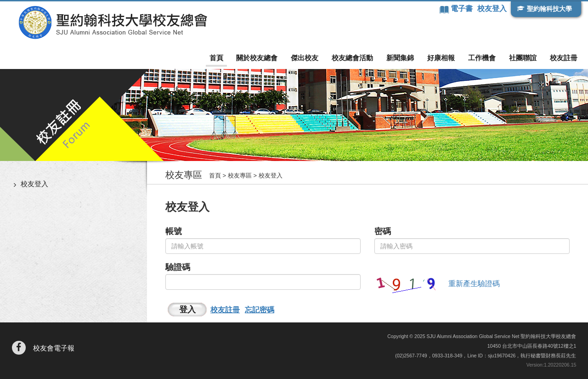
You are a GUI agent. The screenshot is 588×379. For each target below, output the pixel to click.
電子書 (463, 9)
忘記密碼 (260, 310)
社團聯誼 (523, 58)
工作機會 (482, 58)
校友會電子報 (54, 348)
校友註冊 (564, 58)
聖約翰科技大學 (549, 9)
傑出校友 (305, 58)
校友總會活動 (352, 58)
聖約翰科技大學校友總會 (113, 23)
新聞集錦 (400, 58)
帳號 (174, 231)
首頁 (216, 58)
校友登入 (492, 9)
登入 (187, 310)
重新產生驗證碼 (474, 284)
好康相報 (441, 58)
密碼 (383, 231)
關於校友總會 (257, 58)
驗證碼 (178, 267)
